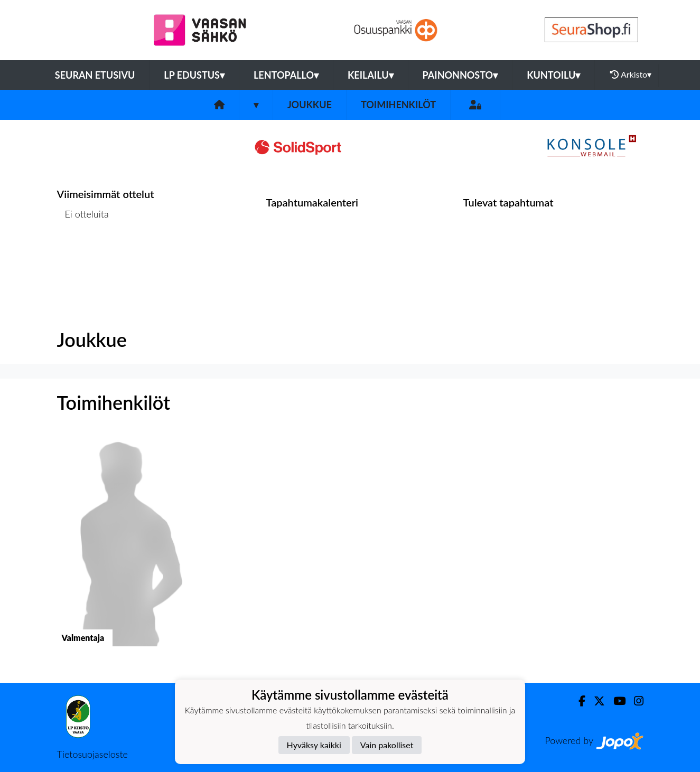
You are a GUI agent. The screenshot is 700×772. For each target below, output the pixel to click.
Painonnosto (460, 75)
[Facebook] (578, 701)
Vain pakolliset (387, 745)
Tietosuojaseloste (92, 754)
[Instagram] (634, 701)
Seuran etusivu (95, 75)
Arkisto (631, 74)
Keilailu (371, 75)
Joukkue (310, 105)
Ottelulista (83, 255)
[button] (124, 549)
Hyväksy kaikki (314, 745)
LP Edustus (194, 75)
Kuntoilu (553, 75)
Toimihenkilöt (398, 105)
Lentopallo (286, 75)
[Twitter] (595, 701)
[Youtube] (615, 701)
